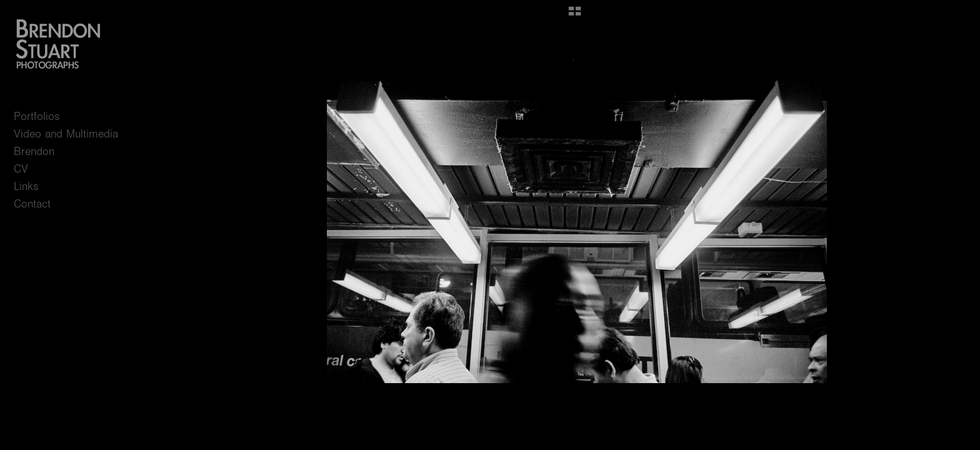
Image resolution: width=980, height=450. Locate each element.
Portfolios (44, 117)
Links (26, 187)
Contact (32, 204)
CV (21, 169)
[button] (575, 16)
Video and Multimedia (66, 134)
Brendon (34, 152)
